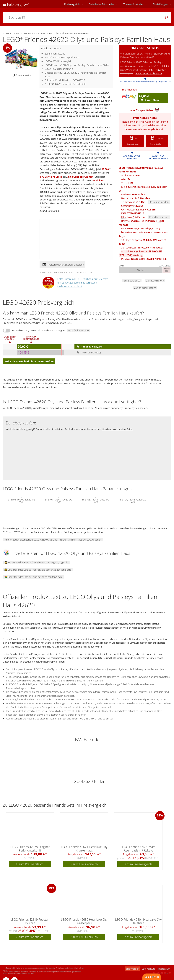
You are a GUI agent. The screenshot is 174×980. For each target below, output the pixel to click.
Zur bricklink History (145, 288)
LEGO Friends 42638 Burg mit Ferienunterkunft (30, 849)
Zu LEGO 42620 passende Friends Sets (65, 84)
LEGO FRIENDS (63, 135)
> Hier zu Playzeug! (88, 353)
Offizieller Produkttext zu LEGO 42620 (65, 80)
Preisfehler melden (79, 330)
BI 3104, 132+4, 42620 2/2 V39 (133, 500)
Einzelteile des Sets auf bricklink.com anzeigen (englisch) (36, 562)
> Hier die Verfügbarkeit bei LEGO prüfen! (29, 361)
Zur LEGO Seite (132, 281)
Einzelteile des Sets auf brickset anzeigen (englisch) (34, 577)
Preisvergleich (72, 4)
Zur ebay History (155, 281)
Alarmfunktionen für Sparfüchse (62, 57)
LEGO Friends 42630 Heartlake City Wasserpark (84, 921)
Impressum (164, 969)
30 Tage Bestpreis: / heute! (142, 248)
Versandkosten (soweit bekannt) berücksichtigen (38, 330)
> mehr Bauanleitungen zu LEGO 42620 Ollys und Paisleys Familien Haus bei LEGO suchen (53, 540)
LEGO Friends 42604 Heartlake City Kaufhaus (138, 921)
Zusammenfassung (55, 54)
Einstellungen (160, 4)
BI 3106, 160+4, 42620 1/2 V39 (96, 500)
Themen (133, 4)
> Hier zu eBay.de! (89, 347)
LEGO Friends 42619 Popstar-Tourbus (30, 921)
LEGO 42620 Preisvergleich (59, 61)
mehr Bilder (21, 76)
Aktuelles (101, 4)
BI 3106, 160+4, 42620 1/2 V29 (21, 500)
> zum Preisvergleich (30, 864)
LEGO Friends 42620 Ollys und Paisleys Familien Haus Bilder (77, 65)
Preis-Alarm (145, 122)
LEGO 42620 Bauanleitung (59, 69)
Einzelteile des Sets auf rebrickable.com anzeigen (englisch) (38, 570)
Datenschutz (148, 969)
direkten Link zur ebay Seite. (117, 429)
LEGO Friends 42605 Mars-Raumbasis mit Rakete (138, 849)
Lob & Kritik (152, 977)
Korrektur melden (159, 202)
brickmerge (132, 969)
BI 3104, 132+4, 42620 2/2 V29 (59, 500)
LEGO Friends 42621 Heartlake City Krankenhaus (84, 849)
